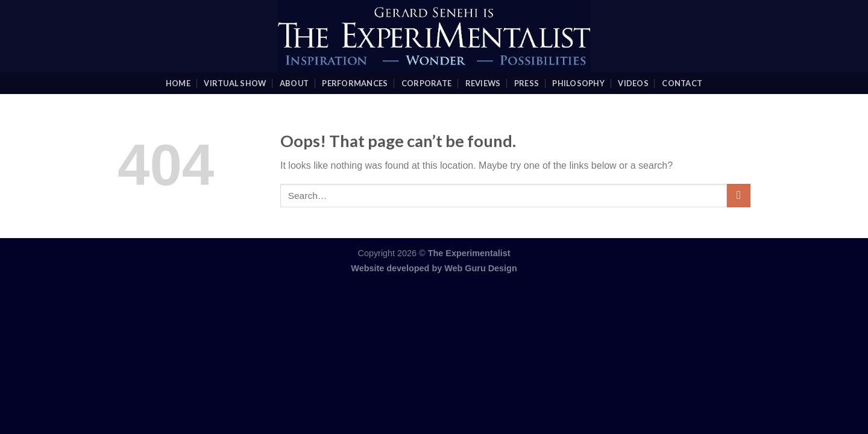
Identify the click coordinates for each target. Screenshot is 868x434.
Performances (355, 83)
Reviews (483, 83)
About (294, 83)
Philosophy (578, 83)
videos (633, 83)
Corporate (426, 83)
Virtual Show (235, 83)
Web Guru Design (480, 268)
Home (178, 83)
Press (527, 83)
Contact (682, 83)
